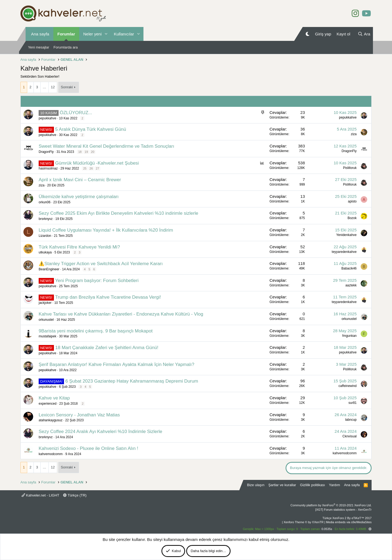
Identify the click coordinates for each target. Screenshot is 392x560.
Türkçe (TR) (75, 495)
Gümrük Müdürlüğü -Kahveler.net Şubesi (97, 163)
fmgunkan (349, 336)
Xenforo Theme (304, 522)
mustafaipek (48, 336)
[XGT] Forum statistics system (343, 510)
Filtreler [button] (358, 101)
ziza (354, 134)
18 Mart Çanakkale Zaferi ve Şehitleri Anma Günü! (107, 348)
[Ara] (364, 34)
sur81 (353, 403)
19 (86, 152)
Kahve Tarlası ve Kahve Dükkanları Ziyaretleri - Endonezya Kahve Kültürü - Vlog (121, 314)
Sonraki (67, 87)
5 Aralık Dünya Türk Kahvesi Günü (91, 129)
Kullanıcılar (124, 34)
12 (53, 87)
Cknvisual (350, 436)
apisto (352, 201)
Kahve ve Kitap (54, 398)
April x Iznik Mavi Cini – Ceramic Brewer (80, 180)
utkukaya (45, 252)
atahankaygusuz (50, 420)
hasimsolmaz (48, 168)
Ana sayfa (40, 34)
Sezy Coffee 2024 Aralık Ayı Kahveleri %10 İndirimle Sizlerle (100, 432)
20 (93, 152)
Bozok (352, 218)
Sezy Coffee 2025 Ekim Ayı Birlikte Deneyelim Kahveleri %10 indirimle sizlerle (118, 213)
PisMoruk (350, 168)
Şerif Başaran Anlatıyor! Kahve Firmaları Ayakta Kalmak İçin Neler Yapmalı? (117, 364)
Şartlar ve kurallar (282, 485)
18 (80, 152)
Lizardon (45, 236)
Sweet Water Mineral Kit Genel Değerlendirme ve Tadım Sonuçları (106, 146)
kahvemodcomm (51, 454)
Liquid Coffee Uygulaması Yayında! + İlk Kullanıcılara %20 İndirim (106, 230)
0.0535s (327, 529)
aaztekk (351, 285)
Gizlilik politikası (313, 485)
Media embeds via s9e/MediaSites (349, 522)
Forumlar (66, 34)
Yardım (334, 485)
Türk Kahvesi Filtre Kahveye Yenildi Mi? (79, 247)
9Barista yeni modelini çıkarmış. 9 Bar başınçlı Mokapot (96, 331)
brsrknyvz (46, 219)
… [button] (45, 87)
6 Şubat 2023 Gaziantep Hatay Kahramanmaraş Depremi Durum (132, 381)
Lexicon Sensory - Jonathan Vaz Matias (79, 415)
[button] (106, 34)
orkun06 (45, 202)
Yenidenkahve (346, 235)
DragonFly (46, 152)
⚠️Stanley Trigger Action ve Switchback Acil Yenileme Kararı (101, 264)
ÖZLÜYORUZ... (76, 113)
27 (97, 168)
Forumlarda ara (66, 47)
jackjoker (45, 303)
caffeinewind (348, 386)
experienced (48, 404)
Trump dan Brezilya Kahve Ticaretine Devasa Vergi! (108, 297)
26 (91, 168)
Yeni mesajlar (39, 47)
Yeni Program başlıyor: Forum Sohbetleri (97, 281)
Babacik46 (349, 268)
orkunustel (46, 320)
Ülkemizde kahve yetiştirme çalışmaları (79, 197)
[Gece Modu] (307, 34)
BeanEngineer (49, 269)
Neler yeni (93, 34)
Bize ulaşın (256, 485)
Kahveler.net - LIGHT (40, 495)
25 (85, 168)
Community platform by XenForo (331, 505)
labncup (351, 420)
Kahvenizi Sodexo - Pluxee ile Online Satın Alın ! (88, 448)
